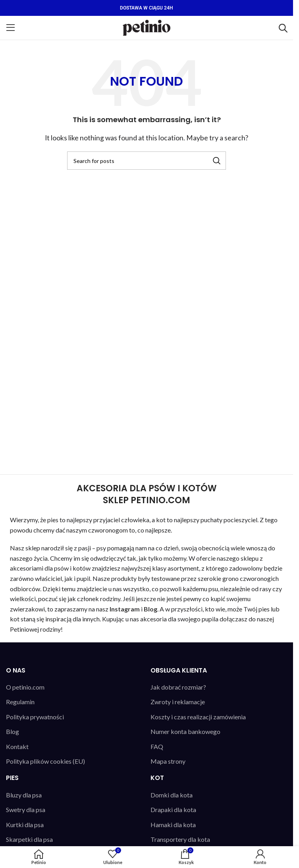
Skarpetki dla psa (29, 839)
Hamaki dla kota (173, 825)
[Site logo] (147, 27)
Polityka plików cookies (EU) (45, 761)
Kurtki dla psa (25, 825)
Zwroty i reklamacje (178, 702)
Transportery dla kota (180, 839)
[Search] (147, 161)
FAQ (157, 746)
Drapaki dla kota (173, 810)
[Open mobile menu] (11, 28)
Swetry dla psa (26, 810)
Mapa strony (168, 761)
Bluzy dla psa (24, 795)
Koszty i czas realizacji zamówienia (198, 717)
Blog (13, 731)
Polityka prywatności (35, 717)
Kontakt (17, 746)
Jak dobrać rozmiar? (178, 687)
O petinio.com (25, 687)
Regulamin (20, 702)
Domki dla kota (172, 795)
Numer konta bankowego (185, 731)
